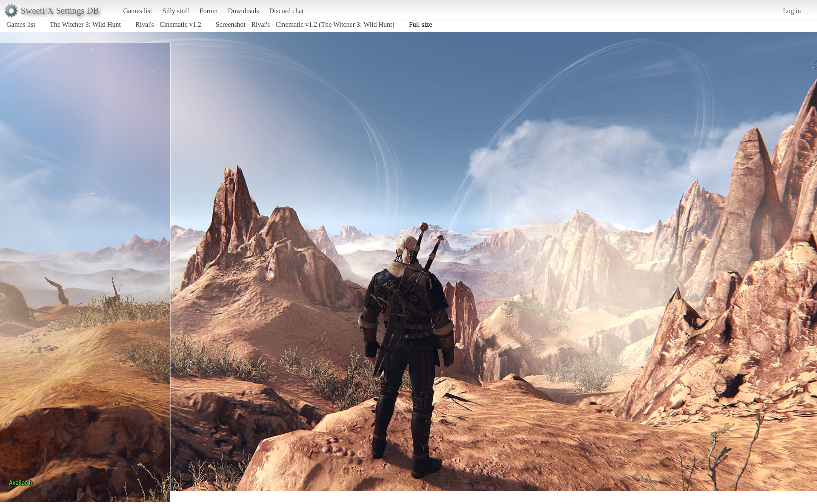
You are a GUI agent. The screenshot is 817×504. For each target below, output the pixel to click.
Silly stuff (176, 11)
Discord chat (286, 11)
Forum (209, 11)
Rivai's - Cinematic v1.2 (168, 24)
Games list (138, 11)
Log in (792, 11)
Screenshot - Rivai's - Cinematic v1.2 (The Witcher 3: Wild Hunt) (305, 24)
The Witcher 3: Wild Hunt (85, 24)
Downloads (243, 11)
